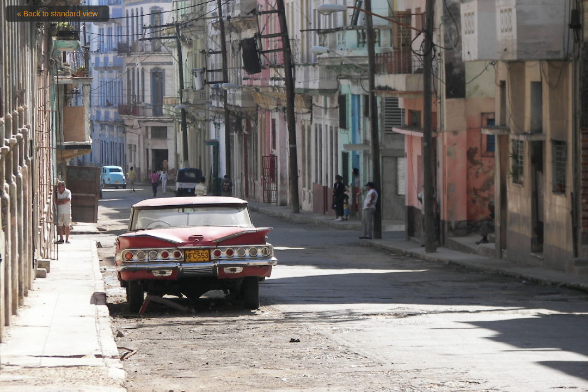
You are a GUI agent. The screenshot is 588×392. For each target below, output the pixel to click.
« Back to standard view (57, 14)
